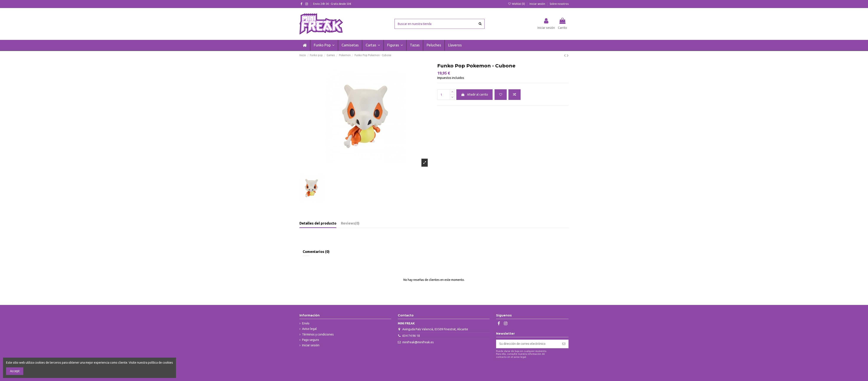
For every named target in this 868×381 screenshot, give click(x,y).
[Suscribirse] (564, 344)
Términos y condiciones (318, 334)
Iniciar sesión (538, 4)
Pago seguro (311, 340)
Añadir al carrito (474, 94)
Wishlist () (517, 4)
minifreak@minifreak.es (418, 342)
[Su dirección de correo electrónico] (528, 344)
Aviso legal (309, 329)
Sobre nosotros (559, 4)
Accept (15, 371)
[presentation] (532, 369)
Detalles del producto (318, 223)
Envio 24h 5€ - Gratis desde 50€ (332, 4)
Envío (306, 323)
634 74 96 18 (411, 336)
